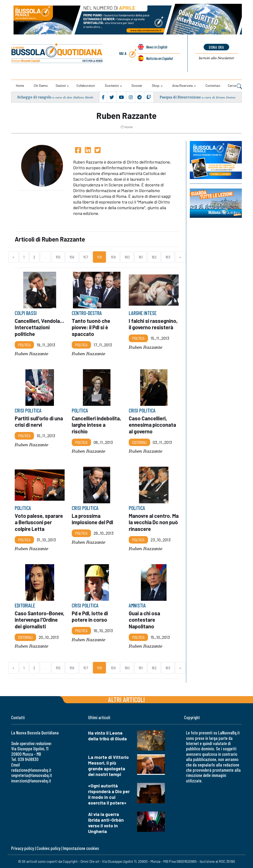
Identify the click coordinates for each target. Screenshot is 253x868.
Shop (156, 85)
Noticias (159, 58)
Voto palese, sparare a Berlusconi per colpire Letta (39, 522)
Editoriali (139, 442)
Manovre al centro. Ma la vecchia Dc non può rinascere (152, 522)
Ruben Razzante (31, 354)
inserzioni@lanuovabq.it (31, 781)
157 (86, 257)
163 (168, 257)
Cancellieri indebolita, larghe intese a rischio (96, 425)
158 (99, 257)
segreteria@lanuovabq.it (32, 775)
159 (113, 257)
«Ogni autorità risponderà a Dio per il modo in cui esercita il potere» (109, 794)
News (157, 47)
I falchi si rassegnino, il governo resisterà (153, 324)
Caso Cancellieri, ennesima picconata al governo (152, 425)
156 (72, 257)
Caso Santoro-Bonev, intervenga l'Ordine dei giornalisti (40, 620)
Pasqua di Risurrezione (180, 97)
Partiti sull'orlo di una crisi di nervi (39, 422)
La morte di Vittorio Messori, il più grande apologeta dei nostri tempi (108, 766)
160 (127, 257)
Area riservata (182, 85)
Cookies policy (48, 848)
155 (58, 257)
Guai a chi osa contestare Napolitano (144, 620)
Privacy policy (23, 848)
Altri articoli (126, 699)
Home (20, 85)
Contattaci (213, 85)
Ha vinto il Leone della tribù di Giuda (107, 736)
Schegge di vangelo (34, 97)
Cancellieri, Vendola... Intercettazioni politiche (39, 327)
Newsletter (217, 58)
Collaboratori (86, 85)
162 (154, 257)
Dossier (137, 85)
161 (141, 257)
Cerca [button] (235, 86)
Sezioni (61, 85)
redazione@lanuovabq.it (31, 770)
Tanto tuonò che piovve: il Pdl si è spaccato (91, 327)
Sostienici (112, 85)
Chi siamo (41, 85)
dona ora (217, 47)
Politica (24, 345)
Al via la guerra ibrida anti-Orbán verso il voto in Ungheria (106, 823)
